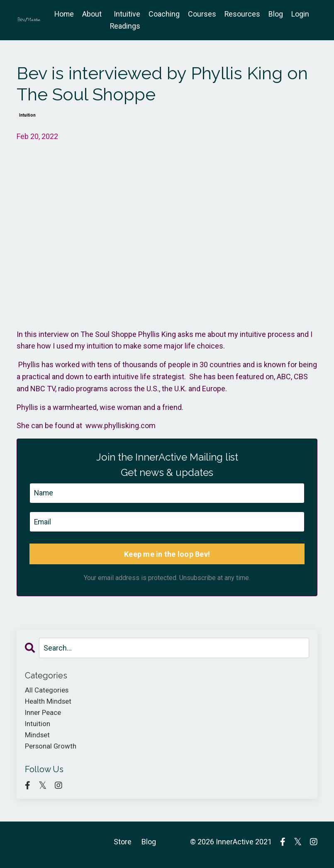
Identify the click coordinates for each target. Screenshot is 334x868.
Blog (276, 14)
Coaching (164, 14)
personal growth (52, 751)
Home (63, 14)
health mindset (50, 703)
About (91, 14)
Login (300, 14)
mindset (38, 739)
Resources (242, 14)
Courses (202, 14)
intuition (27, 115)
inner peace (45, 715)
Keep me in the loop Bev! (167, 555)
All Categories (48, 691)
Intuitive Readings (124, 20)
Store (123, 847)
